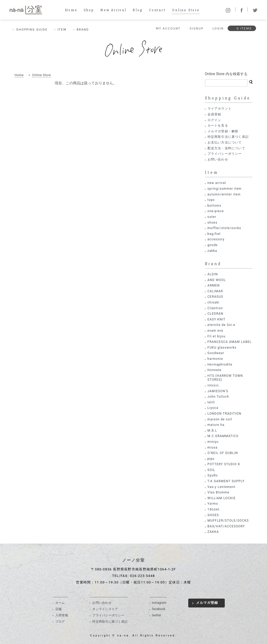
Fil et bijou (217, 336)
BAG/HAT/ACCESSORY (226, 526)
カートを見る (218, 126)
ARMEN (214, 285)
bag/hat (214, 234)
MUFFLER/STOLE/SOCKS (228, 521)
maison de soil (220, 419)
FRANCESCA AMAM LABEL (230, 342)
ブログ (60, 622)
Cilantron (215, 308)
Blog (138, 10)
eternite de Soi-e (222, 325)
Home (71, 10)
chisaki (214, 302)
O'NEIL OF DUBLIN (223, 453)
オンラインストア (105, 609)
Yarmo (213, 504)
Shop (89, 10)
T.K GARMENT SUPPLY (226, 481)
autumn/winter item (224, 194)
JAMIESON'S (218, 391)
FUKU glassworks (222, 348)
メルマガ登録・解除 (223, 131)
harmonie (215, 359)
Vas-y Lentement (222, 487)
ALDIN (213, 274)
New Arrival (113, 10)
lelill (211, 402)
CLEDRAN (216, 314)
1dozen (214, 509)
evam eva (215, 331)
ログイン (214, 120)
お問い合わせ (218, 159)
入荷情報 (62, 615)
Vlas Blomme (219, 492)
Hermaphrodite (220, 365)
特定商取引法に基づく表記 (228, 137)
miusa (213, 448)
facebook (159, 609)
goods (213, 245)
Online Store (186, 10)
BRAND (83, 29)
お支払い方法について (225, 142)
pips (211, 459)
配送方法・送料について (226, 148)
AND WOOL (217, 280)
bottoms (214, 206)
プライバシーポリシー (225, 154)
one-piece (216, 211)
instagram (159, 603)
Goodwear (216, 353)
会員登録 (214, 114)
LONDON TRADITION (224, 414)
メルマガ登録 (207, 603)
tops (211, 200)
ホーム (60, 603)
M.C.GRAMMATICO (223, 436)
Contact (157, 10)
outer (212, 217)
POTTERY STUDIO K (224, 464)
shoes (213, 223)
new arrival (217, 183)
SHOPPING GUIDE (32, 29)
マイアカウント (220, 109)
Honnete (215, 370)
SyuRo (213, 475)
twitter (157, 615)
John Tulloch (218, 397)
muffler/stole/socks (224, 228)
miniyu (213, 442)
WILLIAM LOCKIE (222, 498)
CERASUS (215, 297)
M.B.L (212, 431)
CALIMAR (215, 291)
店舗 (58, 609)
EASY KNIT (217, 319)
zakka (212, 251)
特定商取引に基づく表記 (110, 622)
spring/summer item (225, 189)
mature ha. (217, 425)
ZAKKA (213, 532)
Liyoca (213, 408)
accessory (216, 239)
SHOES (213, 515)
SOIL (211, 470)
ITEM (62, 29)
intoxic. (214, 385)
